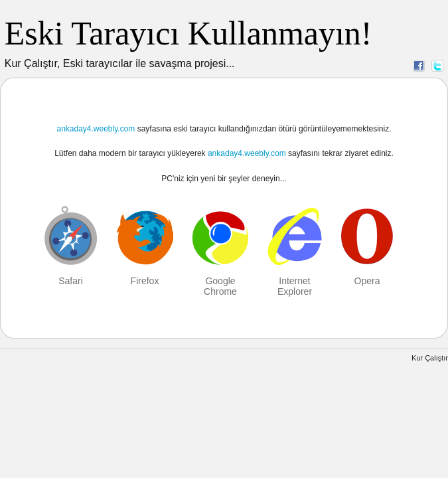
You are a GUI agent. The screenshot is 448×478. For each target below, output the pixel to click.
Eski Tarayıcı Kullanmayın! (188, 33)
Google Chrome (220, 286)
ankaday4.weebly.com (96, 129)
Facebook (419, 65)
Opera (367, 281)
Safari (71, 281)
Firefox (145, 281)
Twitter (437, 65)
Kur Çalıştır (430, 358)
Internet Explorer (295, 286)
